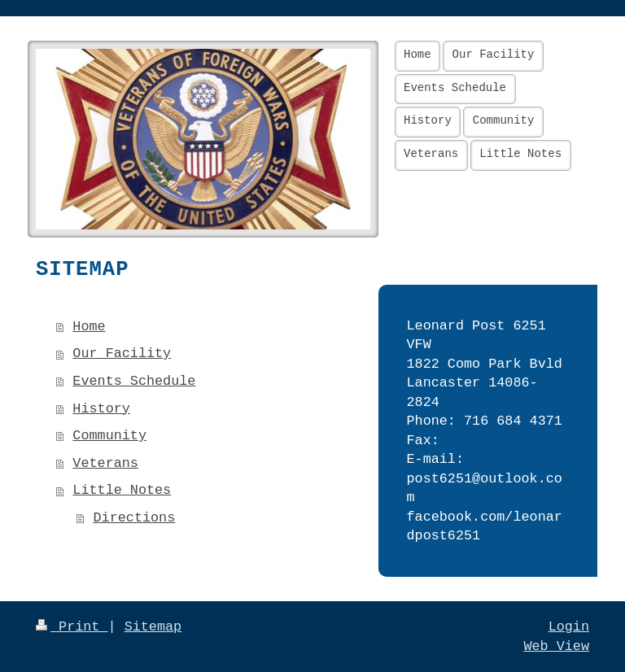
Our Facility (122, 353)
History (101, 409)
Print (72, 627)
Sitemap (153, 627)
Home (89, 327)
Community (109, 436)
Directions (135, 518)
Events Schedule (134, 381)
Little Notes (122, 490)
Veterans (105, 463)
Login (569, 627)
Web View (556, 646)
